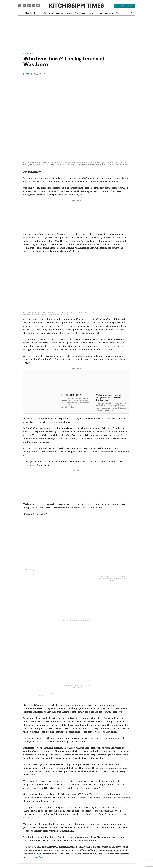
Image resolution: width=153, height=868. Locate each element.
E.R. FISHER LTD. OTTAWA (72, 395)
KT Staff (29, 74)
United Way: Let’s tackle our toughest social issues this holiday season (109, 398)
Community (28, 54)
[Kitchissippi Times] (76, 6)
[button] (132, 13)
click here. (39, 857)
